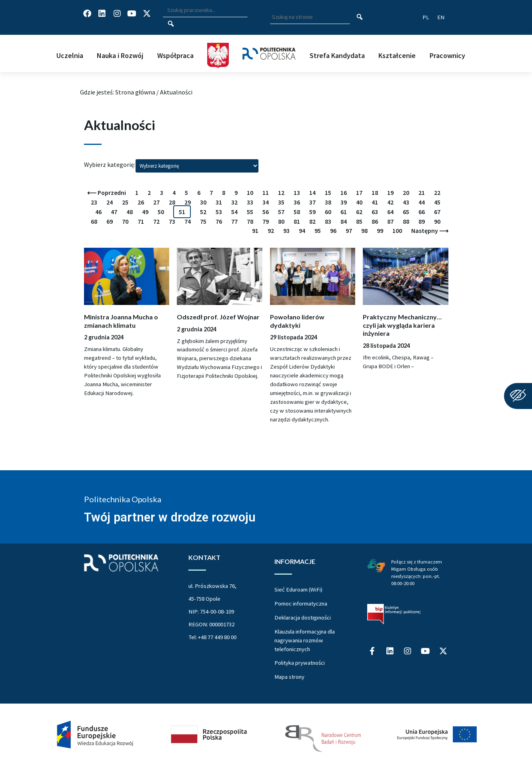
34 (266, 202)
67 (437, 212)
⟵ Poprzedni (107, 193)
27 (156, 202)
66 (422, 212)
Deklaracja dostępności (303, 618)
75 (203, 221)
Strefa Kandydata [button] (337, 55)
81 (297, 221)
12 (281, 193)
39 (344, 202)
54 (234, 212)
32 (234, 202)
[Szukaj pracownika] (171, 24)
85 (359, 221)
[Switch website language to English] (441, 17)
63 (375, 212)
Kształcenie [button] (397, 55)
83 (328, 221)
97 (349, 231)
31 (219, 202)
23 (94, 202)
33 (250, 202)
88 (406, 221)
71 (141, 221)
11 (266, 193)
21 (422, 193)
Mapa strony (289, 677)
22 (437, 193)
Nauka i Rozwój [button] (120, 55)
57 (281, 212)
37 (312, 202)
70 (125, 221)
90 (437, 221)
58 (297, 212)
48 (130, 212)
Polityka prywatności (300, 663)
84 (344, 221)
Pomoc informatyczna (301, 604)
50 (161, 212)
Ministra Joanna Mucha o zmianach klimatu (121, 321)
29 (188, 202)
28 (172, 202)
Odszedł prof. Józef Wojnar (218, 317)
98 (364, 231)
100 (397, 231)
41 (375, 202)
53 (219, 212)
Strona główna (135, 92)
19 (390, 193)
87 (390, 221)
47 (114, 212)
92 (271, 231)
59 (312, 212)
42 (390, 202)
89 (422, 221)
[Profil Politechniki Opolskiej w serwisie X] (147, 14)
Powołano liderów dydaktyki (297, 321)
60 (328, 212)
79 (266, 221)
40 (359, 202)
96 (333, 231)
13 (297, 193)
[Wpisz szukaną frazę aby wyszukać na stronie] (310, 17)
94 (302, 231)
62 (359, 212)
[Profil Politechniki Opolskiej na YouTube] (132, 14)
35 (281, 202)
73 (172, 221)
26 (141, 202)
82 (312, 221)
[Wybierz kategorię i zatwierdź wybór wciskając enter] (197, 166)
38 (328, 202)
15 (328, 193)
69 (110, 221)
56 (266, 212)
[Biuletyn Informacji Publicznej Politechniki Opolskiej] (394, 614)
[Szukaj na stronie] (360, 17)
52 (203, 212)
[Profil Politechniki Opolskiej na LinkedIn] (102, 14)
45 (437, 202)
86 (375, 221)
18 (375, 193)
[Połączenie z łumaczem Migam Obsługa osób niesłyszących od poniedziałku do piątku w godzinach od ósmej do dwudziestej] (376, 565)
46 (98, 212)
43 (406, 202)
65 (406, 212)
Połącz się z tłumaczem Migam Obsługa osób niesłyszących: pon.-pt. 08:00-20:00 (417, 572)
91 (255, 231)
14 (312, 193)
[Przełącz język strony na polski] (426, 17)
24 (110, 202)
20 (406, 193)
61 (344, 212)
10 (250, 193)
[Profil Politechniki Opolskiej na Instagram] (117, 14)
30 (203, 202)
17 (359, 193)
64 (390, 212)
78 (250, 221)
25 (125, 202)
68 (94, 221)
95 (318, 231)
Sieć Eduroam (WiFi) (298, 590)
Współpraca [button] (175, 55)
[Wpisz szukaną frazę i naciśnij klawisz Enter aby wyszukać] (205, 11)
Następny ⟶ (430, 231)
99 (380, 231)
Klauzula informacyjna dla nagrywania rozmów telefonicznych (305, 640)
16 (344, 193)
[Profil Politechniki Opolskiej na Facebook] (87, 14)
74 (188, 221)
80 (281, 221)
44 (422, 202)
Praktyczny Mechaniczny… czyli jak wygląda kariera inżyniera (402, 325)
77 (234, 221)
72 (156, 221)
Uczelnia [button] (70, 55)
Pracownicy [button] (447, 55)
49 (145, 212)
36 (297, 202)
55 (250, 212)
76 (219, 221)
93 (286, 231)
